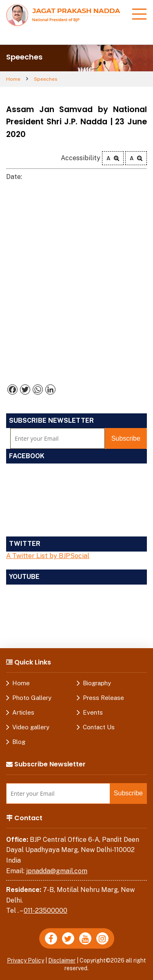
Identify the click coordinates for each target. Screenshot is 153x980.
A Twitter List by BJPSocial (48, 556)
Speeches (46, 79)
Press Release (103, 698)
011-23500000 (45, 910)
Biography (97, 683)
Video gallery (31, 727)
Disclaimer (62, 960)
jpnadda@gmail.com (57, 871)
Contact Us (99, 727)
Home (13, 79)
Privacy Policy (25, 960)
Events (93, 712)
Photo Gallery (32, 698)
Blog (19, 742)
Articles (23, 712)
